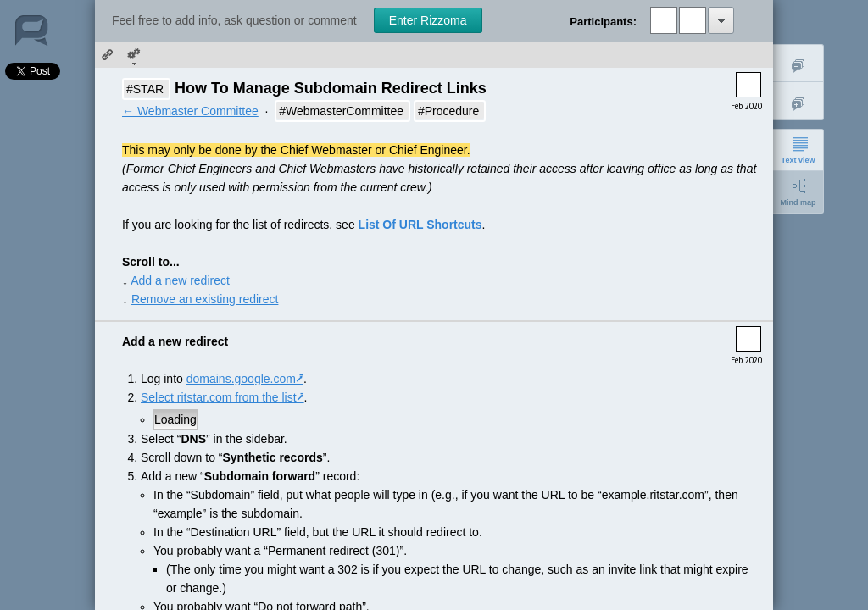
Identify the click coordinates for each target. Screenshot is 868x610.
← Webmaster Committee (190, 111)
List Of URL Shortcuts (420, 225)
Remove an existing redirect (205, 299)
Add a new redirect (180, 280)
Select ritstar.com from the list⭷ (223, 397)
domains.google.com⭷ (245, 379)
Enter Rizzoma (428, 20)
